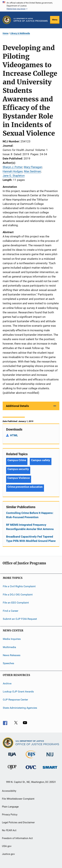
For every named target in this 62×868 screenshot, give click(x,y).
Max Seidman (32, 171)
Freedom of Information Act (17, 838)
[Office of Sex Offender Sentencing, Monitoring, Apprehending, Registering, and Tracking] (50, 769)
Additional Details (17, 406)
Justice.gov (8, 854)
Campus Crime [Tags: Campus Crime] (17, 460)
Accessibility (9, 791)
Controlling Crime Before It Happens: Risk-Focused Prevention (30, 515)
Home (5, 33)
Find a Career (10, 611)
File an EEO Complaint (16, 603)
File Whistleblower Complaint (18, 799)
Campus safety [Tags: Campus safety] (41, 460)
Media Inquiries (12, 639)
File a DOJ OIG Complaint (18, 595)
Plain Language (10, 807)
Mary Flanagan (33, 167)
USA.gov (7, 846)
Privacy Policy (10, 815)
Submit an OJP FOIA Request (20, 619)
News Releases (12, 655)
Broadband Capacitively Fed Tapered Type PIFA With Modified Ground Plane (31, 539)
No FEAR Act (9, 830)
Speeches (8, 663)
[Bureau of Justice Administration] (12, 757)
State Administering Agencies (20, 708)
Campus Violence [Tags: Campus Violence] (19, 478)
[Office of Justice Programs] (7, 20)
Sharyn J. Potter (13, 167)
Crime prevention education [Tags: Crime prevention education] (25, 487)
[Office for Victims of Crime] (31, 770)
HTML (14, 435)
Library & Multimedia (20, 33)
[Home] (31, 20)
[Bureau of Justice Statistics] (31, 759)
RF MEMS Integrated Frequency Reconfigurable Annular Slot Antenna (30, 527)
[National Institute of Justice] (50, 757)
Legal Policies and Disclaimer (18, 822)
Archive (7, 683)
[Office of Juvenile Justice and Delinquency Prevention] (12, 770)
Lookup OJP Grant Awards (18, 692)
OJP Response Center (15, 700)
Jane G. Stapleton (14, 176)
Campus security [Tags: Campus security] (18, 469)
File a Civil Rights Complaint (19, 586)
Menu (55, 20)
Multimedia (9, 647)
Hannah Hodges (13, 171)
